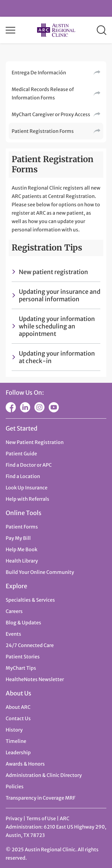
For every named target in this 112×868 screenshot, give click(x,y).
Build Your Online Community (40, 572)
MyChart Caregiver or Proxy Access (51, 114)
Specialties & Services (30, 600)
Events (13, 634)
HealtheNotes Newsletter (35, 679)
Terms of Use (42, 818)
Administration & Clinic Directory (44, 775)
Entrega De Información (39, 73)
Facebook (11, 407)
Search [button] (102, 30)
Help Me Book (22, 549)
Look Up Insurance (27, 488)
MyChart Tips (21, 668)
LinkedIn (25, 407)
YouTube (54, 407)
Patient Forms (22, 527)
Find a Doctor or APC (29, 465)
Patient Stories (23, 657)
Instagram (39, 407)
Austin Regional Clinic (56, 30)
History (14, 730)
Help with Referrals (27, 499)
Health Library (22, 561)
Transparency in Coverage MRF (40, 798)
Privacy (14, 818)
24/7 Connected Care (30, 645)
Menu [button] (10, 30)
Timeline (16, 741)
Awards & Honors (25, 764)
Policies (15, 786)
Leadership (18, 752)
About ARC (18, 707)
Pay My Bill (18, 538)
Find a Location (23, 476)
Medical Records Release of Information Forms (43, 93)
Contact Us (18, 718)
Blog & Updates (23, 623)
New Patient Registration (35, 442)
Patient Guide (21, 454)
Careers (14, 611)
